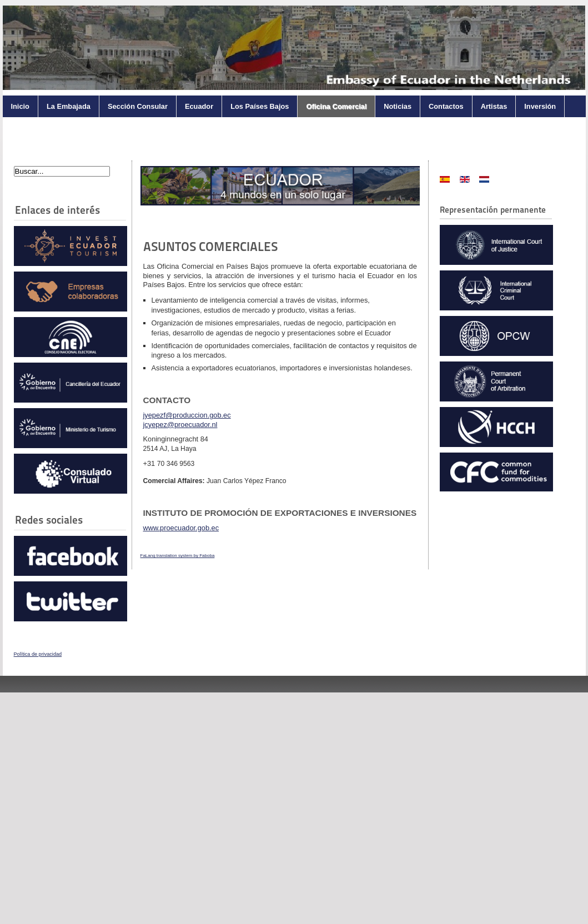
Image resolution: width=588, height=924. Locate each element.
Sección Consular (138, 106)
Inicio (20, 106)
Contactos (446, 106)
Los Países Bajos (260, 106)
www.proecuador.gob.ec (181, 528)
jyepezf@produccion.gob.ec (187, 415)
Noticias (398, 106)
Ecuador (199, 106)
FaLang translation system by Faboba (178, 556)
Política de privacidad (38, 654)
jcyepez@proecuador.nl (180, 425)
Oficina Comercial (336, 106)
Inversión (540, 106)
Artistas (494, 106)
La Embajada (69, 106)
